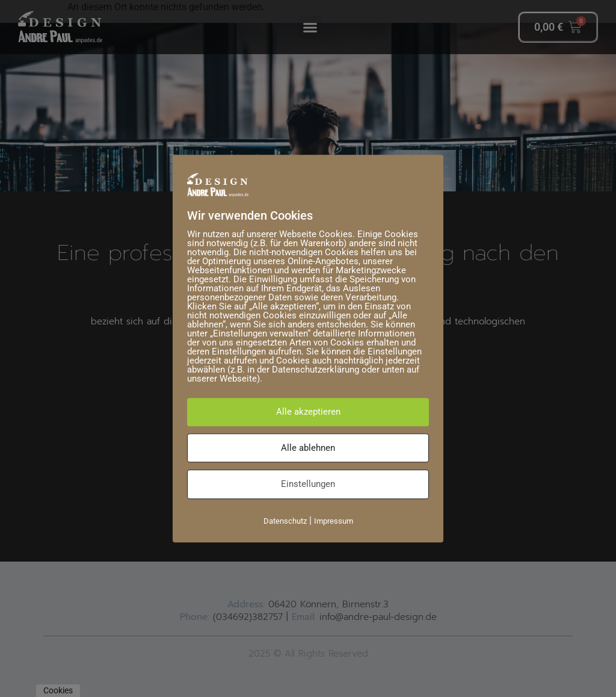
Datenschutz (285, 521)
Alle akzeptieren (308, 412)
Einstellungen (308, 484)
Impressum (334, 521)
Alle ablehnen (308, 448)
